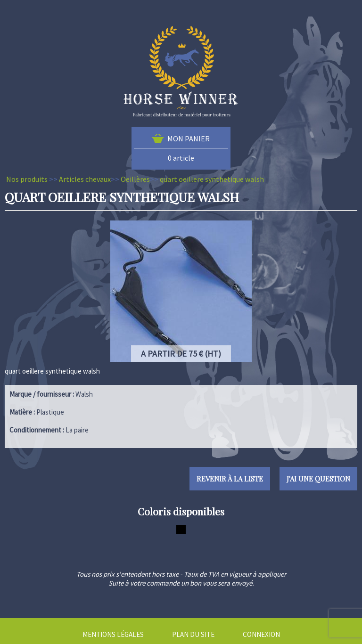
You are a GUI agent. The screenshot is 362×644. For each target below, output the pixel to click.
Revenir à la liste (230, 479)
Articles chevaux (85, 179)
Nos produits (27, 179)
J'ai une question (318, 479)
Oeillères (135, 179)
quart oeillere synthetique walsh (212, 179)
